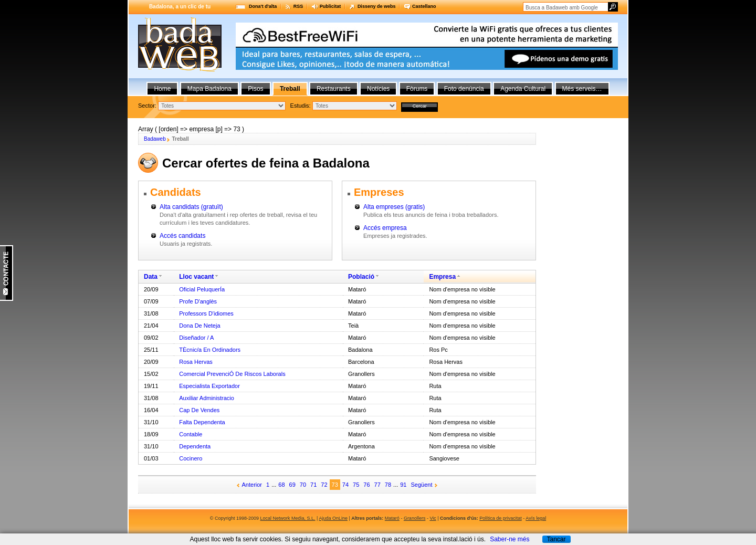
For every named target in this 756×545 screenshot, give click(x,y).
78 (388, 485)
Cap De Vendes (199, 410)
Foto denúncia (464, 89)
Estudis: (301, 106)
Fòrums (417, 89)
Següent (422, 485)
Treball (290, 89)
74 (345, 485)
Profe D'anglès (198, 301)
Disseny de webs (377, 6)
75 (356, 485)
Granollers (415, 518)
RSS (298, 6)
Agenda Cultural (523, 89)
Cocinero (191, 458)
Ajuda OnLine (333, 518)
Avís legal (536, 518)
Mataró (392, 518)
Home (162, 89)
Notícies (378, 89)
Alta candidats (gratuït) (191, 207)
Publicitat (330, 6)
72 (324, 485)
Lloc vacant (196, 277)
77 (377, 485)
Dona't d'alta (263, 6)
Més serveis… (582, 89)
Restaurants (334, 89)
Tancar (556, 539)
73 (335, 485)
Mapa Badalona (209, 89)
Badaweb (155, 139)
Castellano (424, 6)
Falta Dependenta (202, 422)
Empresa (442, 277)
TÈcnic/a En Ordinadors (210, 350)
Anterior (252, 485)
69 (292, 485)
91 (403, 485)
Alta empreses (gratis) (394, 207)
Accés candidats (182, 236)
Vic (433, 518)
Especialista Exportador (209, 386)
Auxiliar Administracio (207, 398)
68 (281, 485)
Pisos (255, 89)
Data (151, 277)
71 (313, 485)
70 (303, 485)
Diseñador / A (196, 338)
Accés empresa (385, 228)
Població (361, 277)
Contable (191, 434)
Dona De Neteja (199, 326)
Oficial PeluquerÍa (202, 289)
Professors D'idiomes (206, 313)
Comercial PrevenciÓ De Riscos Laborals (232, 374)
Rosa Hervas (196, 362)
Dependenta (195, 446)
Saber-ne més (510, 539)
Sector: (147, 106)
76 (366, 485)
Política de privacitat (501, 518)
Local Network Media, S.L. (288, 518)
